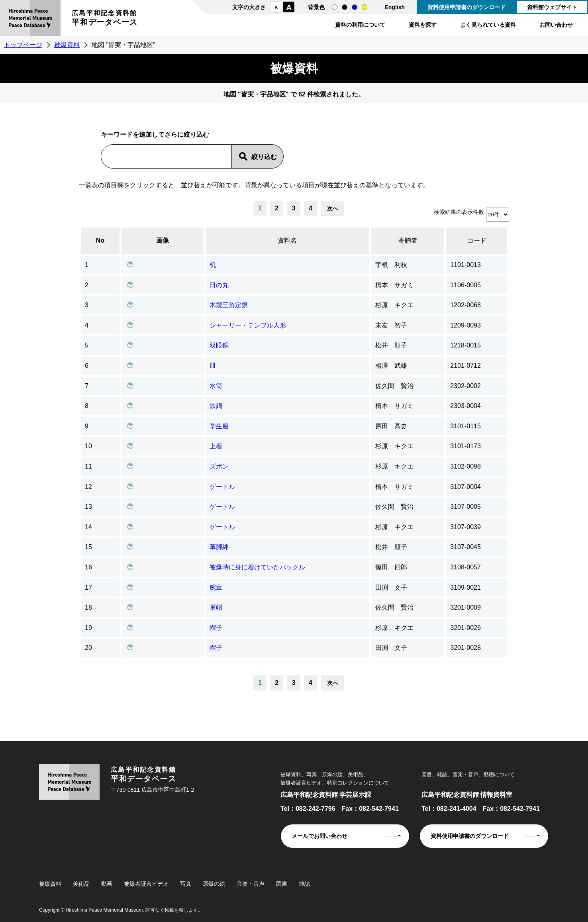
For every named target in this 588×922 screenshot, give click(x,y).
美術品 (81, 884)
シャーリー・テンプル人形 (248, 325)
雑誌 (304, 884)
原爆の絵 (214, 884)
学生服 (219, 426)
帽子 (216, 628)
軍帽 (216, 607)
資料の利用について (360, 25)
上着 (216, 446)
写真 (186, 884)
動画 (107, 884)
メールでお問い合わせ (319, 836)
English (395, 7)
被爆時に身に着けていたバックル (257, 567)
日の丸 (219, 285)
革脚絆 (219, 547)
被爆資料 (67, 45)
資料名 (287, 240)
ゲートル (222, 487)
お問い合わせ (556, 25)
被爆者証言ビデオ (146, 884)
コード (477, 240)
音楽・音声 (251, 884)
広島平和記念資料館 (105, 19)
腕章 (216, 588)
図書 (282, 884)
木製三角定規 (229, 305)
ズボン (219, 466)
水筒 (216, 386)
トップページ (23, 45)
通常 (335, 7)
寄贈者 (408, 240)
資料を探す (423, 25)
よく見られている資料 (488, 25)
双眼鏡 (219, 345)
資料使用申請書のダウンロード (466, 7)
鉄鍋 (216, 406)
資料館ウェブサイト (552, 7)
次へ (333, 208)
